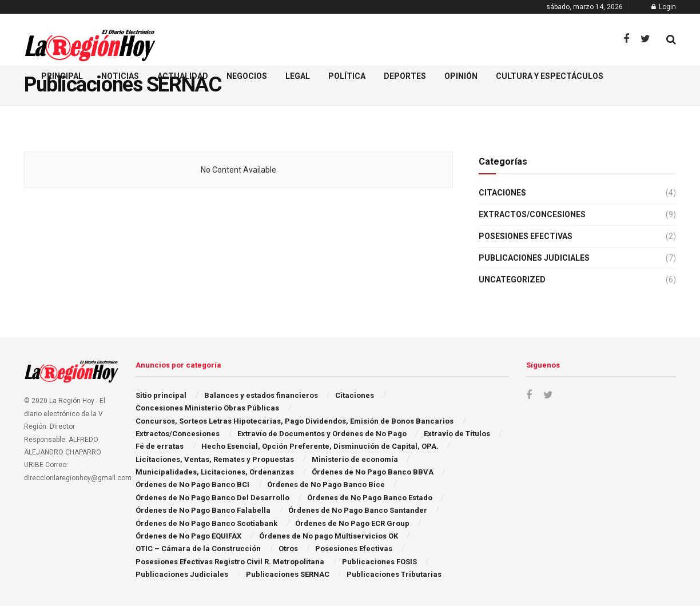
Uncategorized (512, 280)
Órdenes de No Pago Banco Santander (358, 510)
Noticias (120, 76)
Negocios (247, 76)
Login (664, 7)
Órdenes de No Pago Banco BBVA (373, 472)
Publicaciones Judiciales (534, 258)
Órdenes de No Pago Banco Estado (370, 498)
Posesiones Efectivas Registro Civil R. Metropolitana (230, 562)
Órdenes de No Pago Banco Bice (326, 485)
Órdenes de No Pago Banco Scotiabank (206, 523)
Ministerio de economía (355, 459)
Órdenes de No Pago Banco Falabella (203, 510)
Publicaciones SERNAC (288, 574)
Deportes (405, 76)
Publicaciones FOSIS (379, 562)
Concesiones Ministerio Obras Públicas (207, 408)
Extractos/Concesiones (532, 214)
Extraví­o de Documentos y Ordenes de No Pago (322, 434)
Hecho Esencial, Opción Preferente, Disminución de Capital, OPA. (320, 446)
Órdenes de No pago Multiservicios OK (329, 536)
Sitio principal (161, 395)
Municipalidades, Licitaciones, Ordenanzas (215, 472)
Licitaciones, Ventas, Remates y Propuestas (215, 459)
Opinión (461, 76)
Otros (288, 549)
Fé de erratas (160, 446)
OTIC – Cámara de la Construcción (198, 549)
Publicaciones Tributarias (394, 574)
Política (347, 76)
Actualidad (183, 76)
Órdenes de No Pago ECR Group (352, 523)
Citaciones (502, 193)
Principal (62, 76)
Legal (298, 76)
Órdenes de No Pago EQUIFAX (188, 536)
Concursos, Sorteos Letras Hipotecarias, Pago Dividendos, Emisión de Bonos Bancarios (295, 421)
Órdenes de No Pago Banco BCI (192, 485)
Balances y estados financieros (261, 395)
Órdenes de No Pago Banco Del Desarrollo (212, 498)
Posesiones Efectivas (526, 236)
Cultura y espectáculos (550, 76)
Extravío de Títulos (457, 434)
